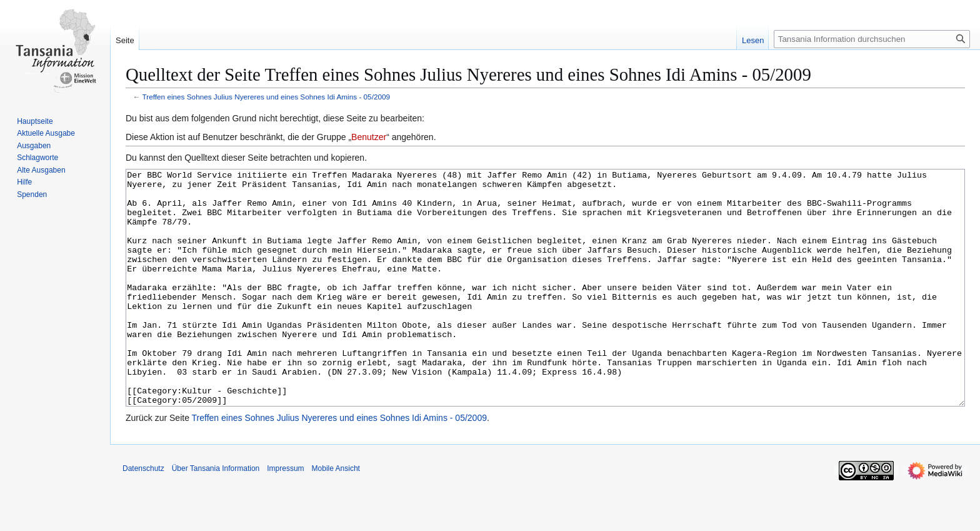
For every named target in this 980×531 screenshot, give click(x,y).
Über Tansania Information (216, 515)
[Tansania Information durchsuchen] (872, 39)
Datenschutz (143, 515)
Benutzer (369, 137)
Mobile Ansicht (336, 515)
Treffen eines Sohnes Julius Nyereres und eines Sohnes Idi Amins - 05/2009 (266, 97)
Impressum (285, 515)
